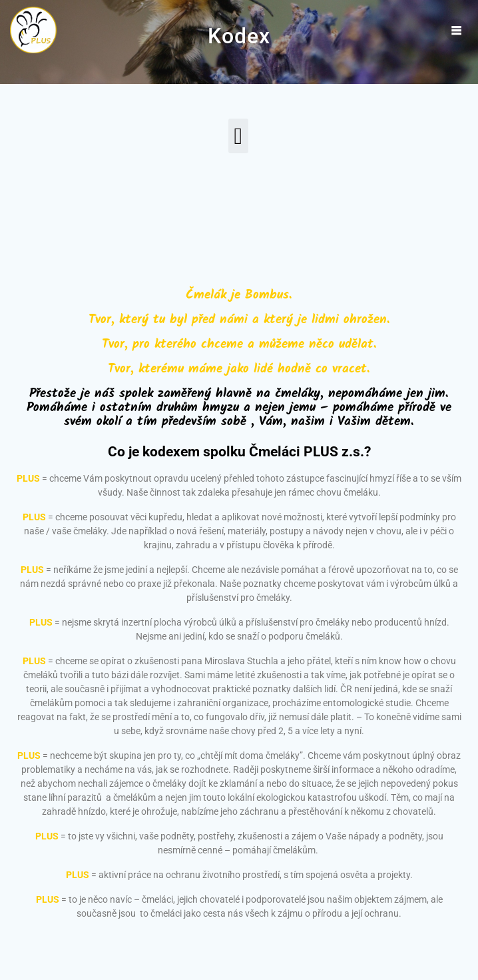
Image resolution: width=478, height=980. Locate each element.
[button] (238, 136)
